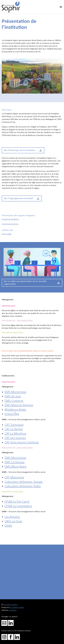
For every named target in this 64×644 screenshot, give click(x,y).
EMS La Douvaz (15, 462)
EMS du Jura (13, 396)
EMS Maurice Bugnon (19, 405)
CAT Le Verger (14, 429)
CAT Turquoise (14, 425)
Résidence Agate (15, 410)
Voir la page (7, 234)
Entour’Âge (12, 414)
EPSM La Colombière (18, 506)
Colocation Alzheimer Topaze (24, 482)
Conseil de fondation (10, 219)
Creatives (13, 610)
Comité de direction (10, 224)
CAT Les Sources (15, 438)
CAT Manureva (14, 477)
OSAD (8, 526)
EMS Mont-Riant (15, 467)
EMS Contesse (14, 401)
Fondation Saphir (11, 605)
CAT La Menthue (15, 434)
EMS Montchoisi (15, 392)
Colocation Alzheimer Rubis (23, 486)
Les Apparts (12, 517)
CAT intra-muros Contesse (22, 442)
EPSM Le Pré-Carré (17, 502)
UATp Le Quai (13, 521)
